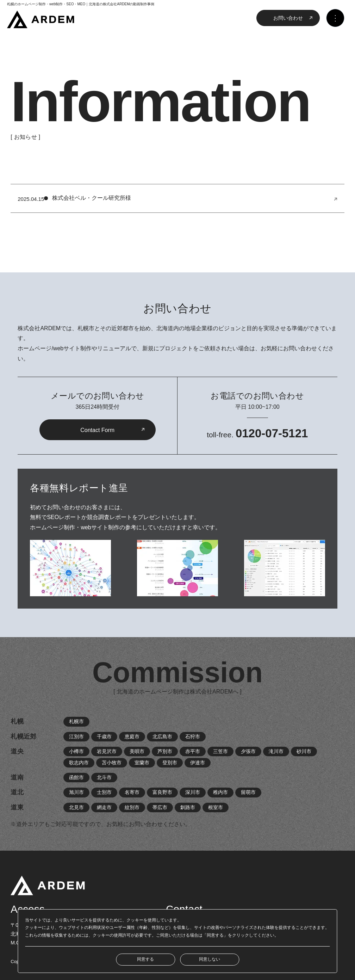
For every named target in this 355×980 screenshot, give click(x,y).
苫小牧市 (112, 763)
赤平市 (193, 751)
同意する (145, 959)
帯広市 (160, 807)
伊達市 (198, 763)
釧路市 (188, 807)
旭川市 (76, 792)
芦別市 (165, 751)
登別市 (170, 763)
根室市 (216, 807)
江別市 (76, 736)
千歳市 (104, 736)
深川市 (193, 792)
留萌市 (248, 792)
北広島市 (162, 736)
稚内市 (220, 792)
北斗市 (104, 777)
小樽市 (76, 751)
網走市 (104, 807)
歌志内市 (79, 763)
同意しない (210, 959)
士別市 (104, 792)
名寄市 (132, 792)
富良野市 (162, 792)
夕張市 (248, 751)
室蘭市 (142, 763)
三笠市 (220, 751)
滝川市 (276, 751)
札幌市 (76, 721)
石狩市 (193, 736)
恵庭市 (132, 736)
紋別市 (132, 807)
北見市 (76, 807)
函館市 (76, 777)
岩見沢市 (107, 751)
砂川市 (304, 751)
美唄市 (137, 751)
